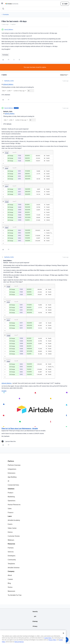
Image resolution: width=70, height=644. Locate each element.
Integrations (12, 469)
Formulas (6, 14)
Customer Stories (14, 536)
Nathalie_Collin (9, 81)
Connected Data (13, 485)
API (35, 616)
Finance (11, 512)
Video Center (12, 528)
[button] (2, 4)
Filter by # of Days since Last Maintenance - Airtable (20, 428)
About (10, 575)
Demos (10, 532)
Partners (11, 548)
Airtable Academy (14, 520)
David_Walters (9, 30)
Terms (35, 631)
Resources (11, 544)
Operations (12, 501)
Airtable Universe (14, 568)
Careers (10, 579)
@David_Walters (8, 84)
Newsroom (11, 591)
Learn (10, 516)
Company (11, 571)
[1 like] (9, 441)
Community (12, 560)
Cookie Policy (48, 641)
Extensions (12, 473)
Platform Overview (14, 465)
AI (8, 481)
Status (10, 587)
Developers (12, 556)
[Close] (63, 636)
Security (35, 611)
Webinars (11, 540)
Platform (11, 461)
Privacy (35, 626)
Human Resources (14, 505)
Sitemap (35, 621)
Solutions (11, 489)
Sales (10, 508)
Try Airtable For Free (15, 595)
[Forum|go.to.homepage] (12, 4)
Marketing (11, 497)
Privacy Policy (52, 643)
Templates (11, 564)
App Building (12, 477)
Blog (9, 583)
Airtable (4, 391)
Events (10, 524)
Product (11, 493)
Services (11, 552)
